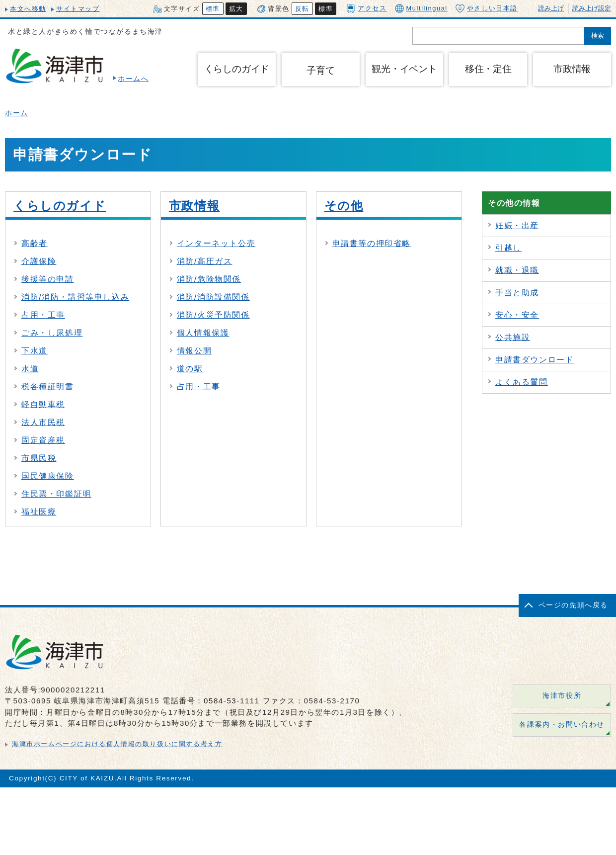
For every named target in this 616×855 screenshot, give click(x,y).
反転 (302, 9)
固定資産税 (43, 440)
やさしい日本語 (487, 8)
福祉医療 (39, 512)
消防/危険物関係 (209, 279)
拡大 (236, 9)
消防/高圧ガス (205, 261)
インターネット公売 (216, 243)
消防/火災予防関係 (213, 315)
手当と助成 (517, 293)
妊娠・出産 (517, 225)
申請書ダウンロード (535, 360)
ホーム (17, 113)
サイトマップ (78, 9)
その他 (344, 206)
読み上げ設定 (592, 8)
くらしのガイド (60, 206)
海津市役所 (562, 696)
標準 (213, 9)
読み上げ (551, 8)
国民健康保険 (48, 476)
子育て (320, 70)
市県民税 (39, 458)
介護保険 (39, 261)
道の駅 (190, 369)
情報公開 (194, 351)
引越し (508, 248)
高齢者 (35, 243)
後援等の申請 (48, 279)
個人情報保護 (203, 333)
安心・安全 (517, 315)
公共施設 (513, 337)
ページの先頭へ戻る (573, 605)
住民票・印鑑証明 (56, 494)
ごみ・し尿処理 (52, 333)
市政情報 (194, 206)
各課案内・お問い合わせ (562, 725)
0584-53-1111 (232, 701)
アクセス (366, 8)
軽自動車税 (43, 404)
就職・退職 (517, 270)
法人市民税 (43, 422)
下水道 (35, 351)
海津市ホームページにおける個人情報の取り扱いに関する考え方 (117, 744)
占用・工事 (43, 315)
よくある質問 (522, 382)
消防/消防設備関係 (213, 297)
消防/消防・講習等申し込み (75, 297)
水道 (30, 369)
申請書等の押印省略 (372, 243)
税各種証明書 (48, 386)
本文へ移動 (28, 9)
